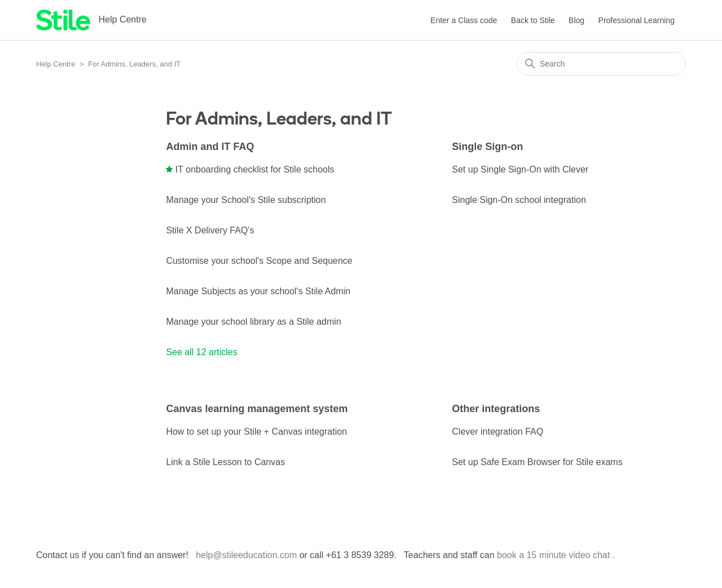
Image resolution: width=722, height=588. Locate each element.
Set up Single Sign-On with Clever (520, 169)
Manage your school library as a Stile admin (253, 322)
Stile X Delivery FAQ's (210, 230)
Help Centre (56, 64)
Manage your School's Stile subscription (246, 200)
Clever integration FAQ (498, 432)
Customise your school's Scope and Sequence (259, 261)
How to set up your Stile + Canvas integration (256, 432)
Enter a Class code (464, 20)
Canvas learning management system (257, 409)
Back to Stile (533, 20)
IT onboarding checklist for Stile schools (255, 169)
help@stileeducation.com (246, 555)
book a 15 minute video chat (553, 555)
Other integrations (496, 409)
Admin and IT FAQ (210, 147)
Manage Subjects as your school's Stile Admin (258, 291)
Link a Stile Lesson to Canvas (225, 462)
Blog (576, 20)
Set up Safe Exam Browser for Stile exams (537, 462)
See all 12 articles (201, 352)
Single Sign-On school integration (519, 200)
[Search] (601, 64)
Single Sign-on (487, 147)
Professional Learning (637, 20)
